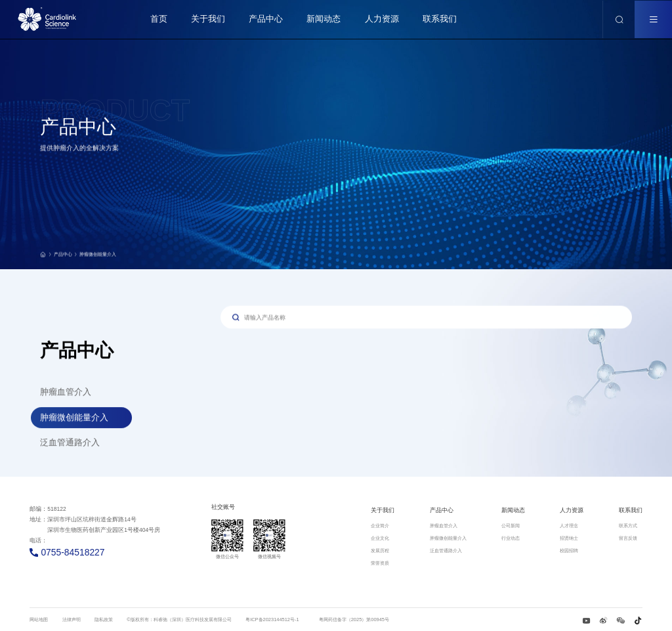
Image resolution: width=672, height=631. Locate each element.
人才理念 (569, 526)
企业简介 (380, 526)
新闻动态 (513, 510)
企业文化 (380, 538)
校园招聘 (569, 551)
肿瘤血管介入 (66, 394)
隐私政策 (104, 620)
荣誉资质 (380, 563)
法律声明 (72, 620)
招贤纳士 (569, 538)
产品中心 (66, 258)
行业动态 (511, 538)
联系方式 (628, 526)
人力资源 (572, 510)
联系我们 (631, 510)
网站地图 (39, 620)
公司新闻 (511, 526)
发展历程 (380, 551)
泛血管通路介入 (70, 444)
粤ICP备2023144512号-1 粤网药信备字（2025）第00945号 (317, 620)
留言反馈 (628, 538)
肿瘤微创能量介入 (98, 258)
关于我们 (383, 510)
